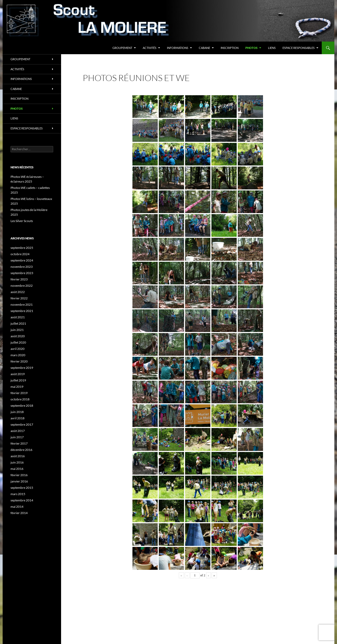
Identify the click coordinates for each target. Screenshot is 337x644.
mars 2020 (18, 355)
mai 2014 (17, 507)
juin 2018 (17, 412)
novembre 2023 (22, 267)
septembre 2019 (22, 368)
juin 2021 (17, 330)
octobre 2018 (20, 399)
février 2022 (19, 298)
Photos (251, 48)
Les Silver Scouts (22, 221)
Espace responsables (299, 48)
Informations (178, 48)
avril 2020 (18, 349)
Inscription (230, 48)
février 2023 (19, 279)
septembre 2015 (22, 488)
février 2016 (19, 475)
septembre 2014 (22, 500)
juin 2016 (17, 462)
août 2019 (18, 374)
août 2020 (18, 336)
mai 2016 (17, 469)
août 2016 (18, 456)
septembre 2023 (22, 273)
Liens (272, 48)
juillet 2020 (18, 342)
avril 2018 (18, 418)
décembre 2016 (21, 450)
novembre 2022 (22, 286)
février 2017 (19, 443)
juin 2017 (17, 437)
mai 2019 (17, 387)
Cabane (204, 48)
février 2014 (19, 513)
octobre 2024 (20, 254)
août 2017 (18, 431)
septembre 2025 (22, 248)
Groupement (122, 48)
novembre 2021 (22, 305)
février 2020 (19, 361)
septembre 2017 (22, 424)
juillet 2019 (18, 380)
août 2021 (18, 317)
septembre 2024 (22, 260)
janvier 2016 (19, 481)
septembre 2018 (22, 406)
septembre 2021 (22, 311)
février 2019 (19, 393)
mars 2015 (18, 494)
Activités (150, 48)
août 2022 (18, 292)
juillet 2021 (18, 323)
